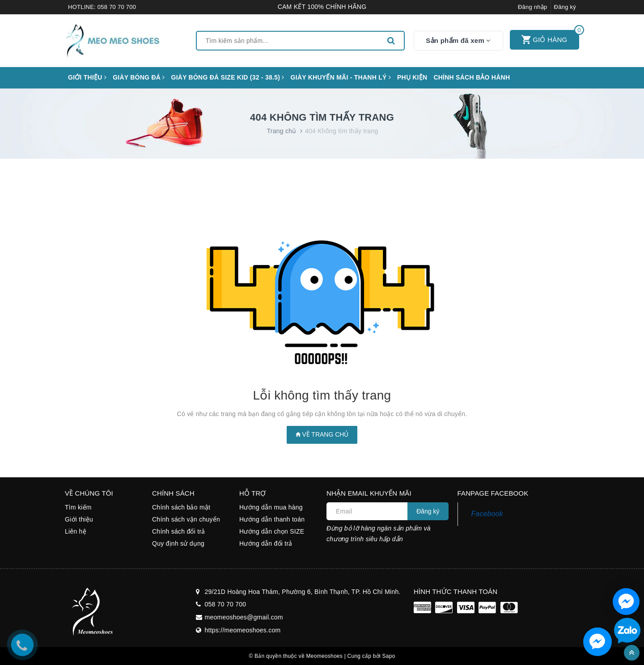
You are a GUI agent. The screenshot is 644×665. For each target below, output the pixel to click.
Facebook (487, 514)
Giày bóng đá (139, 77)
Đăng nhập (533, 7)
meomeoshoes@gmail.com (244, 617)
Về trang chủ (322, 434)
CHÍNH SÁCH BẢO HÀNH (472, 77)
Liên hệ (76, 531)
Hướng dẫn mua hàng (271, 507)
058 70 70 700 (117, 7)
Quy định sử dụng (178, 543)
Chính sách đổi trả (179, 531)
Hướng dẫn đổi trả (266, 543)
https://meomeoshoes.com (243, 630)
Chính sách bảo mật (181, 507)
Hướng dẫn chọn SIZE (272, 531)
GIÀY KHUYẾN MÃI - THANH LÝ (341, 77)
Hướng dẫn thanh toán (272, 519)
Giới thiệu (87, 77)
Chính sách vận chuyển (186, 519)
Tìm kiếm (78, 507)
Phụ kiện (412, 77)
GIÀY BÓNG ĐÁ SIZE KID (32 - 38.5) (228, 77)
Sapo (389, 656)
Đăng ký (565, 7)
